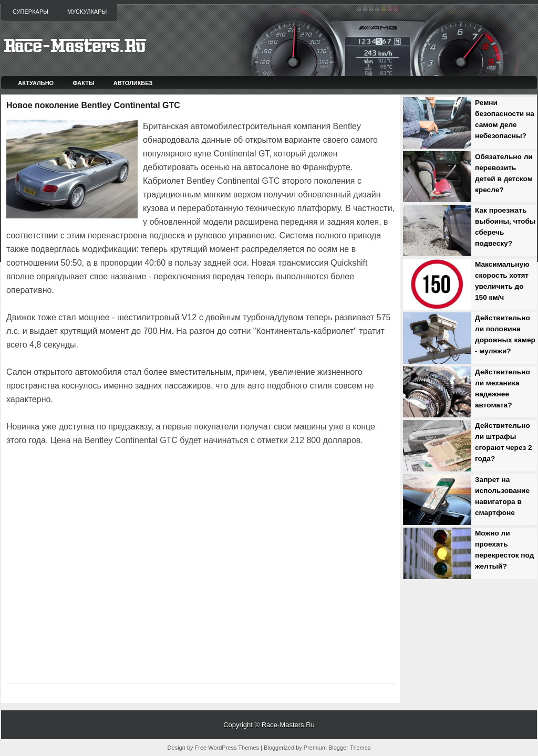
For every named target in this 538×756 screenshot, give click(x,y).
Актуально (36, 83)
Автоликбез (133, 83)
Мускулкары (87, 12)
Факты (84, 83)
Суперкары (30, 12)
